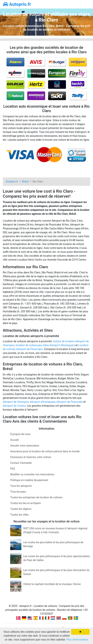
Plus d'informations (77, 640)
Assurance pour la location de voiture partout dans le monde (45, 451)
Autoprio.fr (17, 4)
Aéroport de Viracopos (16, 402)
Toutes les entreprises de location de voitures (36, 497)
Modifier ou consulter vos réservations (32, 474)
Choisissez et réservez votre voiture (31, 457)
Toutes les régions (21, 509)
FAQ (13, 469)
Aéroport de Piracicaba (70, 402)
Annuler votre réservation (25, 446)
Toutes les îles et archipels (26, 503)
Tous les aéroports (21, 486)
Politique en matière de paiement (29, 480)
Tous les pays (18, 492)
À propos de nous (20, 434)
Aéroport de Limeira (14, 406)
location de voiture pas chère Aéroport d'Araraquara (45, 345)
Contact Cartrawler (21, 463)
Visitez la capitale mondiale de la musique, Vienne (52, 584)
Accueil (14, 440)
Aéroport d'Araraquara (43, 402)
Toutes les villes (19, 515)
